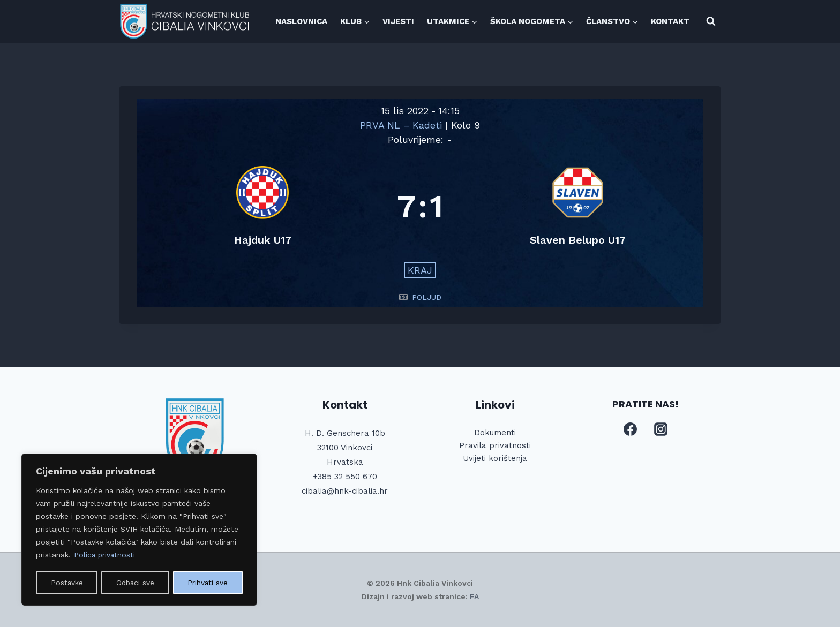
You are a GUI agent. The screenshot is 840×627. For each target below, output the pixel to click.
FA (474, 596)
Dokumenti (495, 433)
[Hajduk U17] (262, 206)
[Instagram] (661, 429)
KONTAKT (670, 21)
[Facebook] (630, 429)
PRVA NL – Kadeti (403, 125)
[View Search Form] (711, 21)
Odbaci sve (136, 583)
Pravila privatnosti (495, 445)
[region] (139, 530)
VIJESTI (398, 21)
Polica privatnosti (105, 556)
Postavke (67, 583)
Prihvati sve (208, 583)
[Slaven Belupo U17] (577, 206)
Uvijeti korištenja (495, 458)
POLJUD (427, 297)
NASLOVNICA (301, 21)
